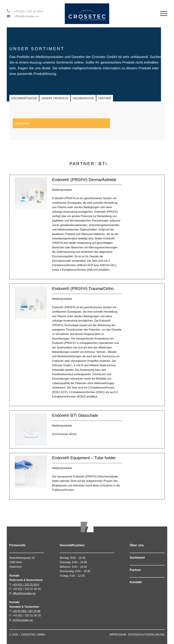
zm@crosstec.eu (23, 620)
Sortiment (137, 558)
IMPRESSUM (118, 635)
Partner (135, 570)
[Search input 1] (36, 123)
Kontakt (136, 582)
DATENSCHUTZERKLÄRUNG (146, 635)
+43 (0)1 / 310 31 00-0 (28, 11)
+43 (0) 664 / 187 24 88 (26, 611)
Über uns (137, 545)
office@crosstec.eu (27, 16)
